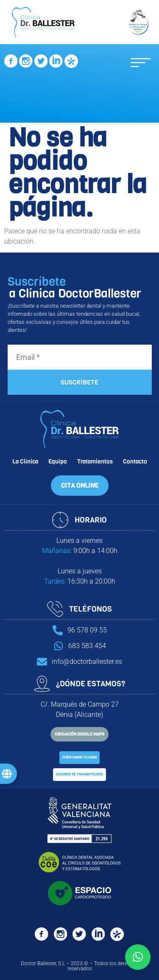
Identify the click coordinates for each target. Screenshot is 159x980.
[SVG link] (11, 62)
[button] (141, 63)
